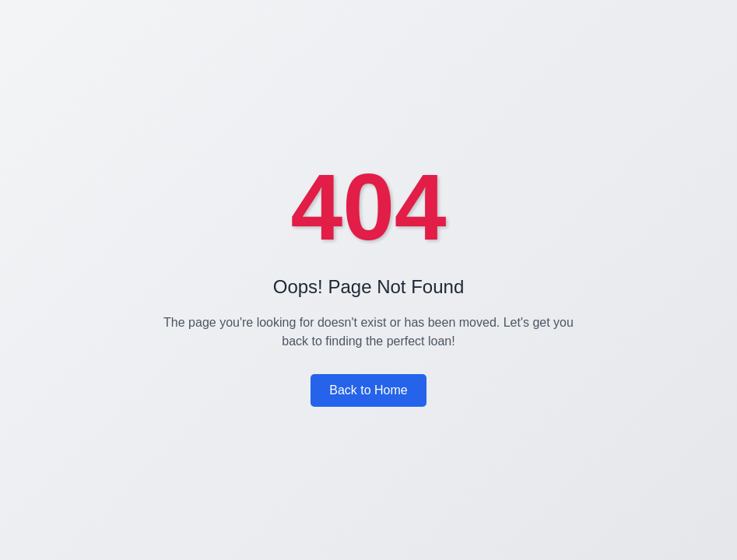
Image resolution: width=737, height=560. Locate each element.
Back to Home (368, 390)
